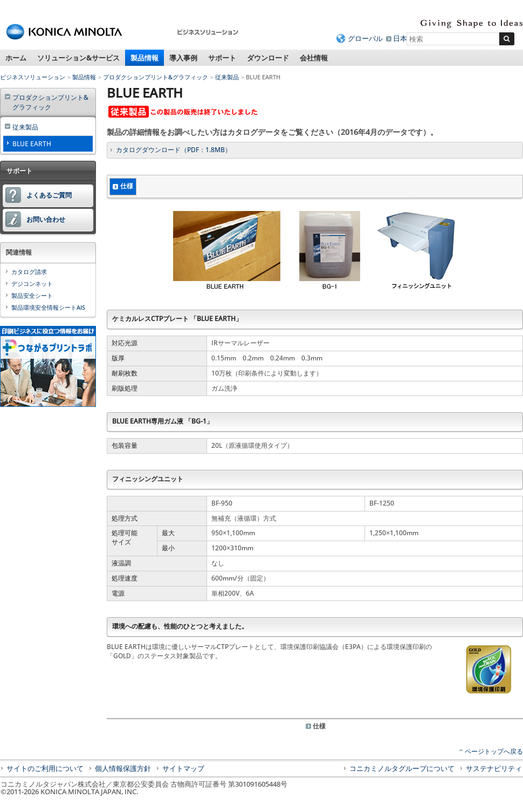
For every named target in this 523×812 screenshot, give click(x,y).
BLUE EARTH (32, 144)
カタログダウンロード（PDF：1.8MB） (174, 150)
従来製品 (227, 77)
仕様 (127, 186)
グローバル (365, 38)
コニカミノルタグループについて (402, 768)
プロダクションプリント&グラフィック (156, 77)
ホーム (16, 58)
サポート (222, 58)
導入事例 (183, 58)
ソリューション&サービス (78, 58)
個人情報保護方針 (123, 768)
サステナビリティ (494, 768)
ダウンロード (268, 58)
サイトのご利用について (45, 768)
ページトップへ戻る (494, 751)
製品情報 (144, 58)
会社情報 (314, 58)
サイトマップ (183, 768)
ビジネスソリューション (33, 77)
